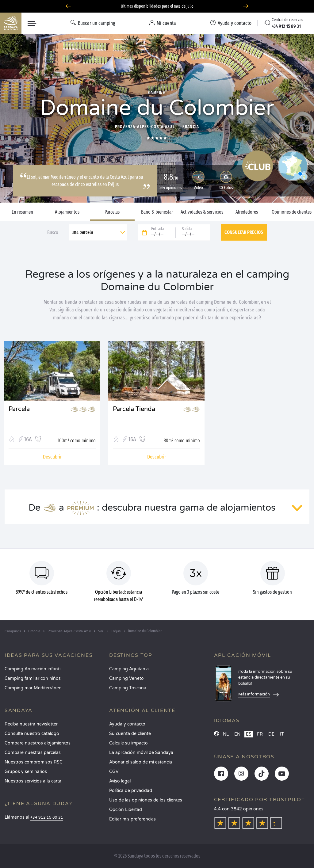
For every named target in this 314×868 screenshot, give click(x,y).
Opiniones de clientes (292, 212)
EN (237, 734)
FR (260, 734)
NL (226, 734)
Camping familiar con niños (33, 678)
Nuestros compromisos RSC (34, 762)
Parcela (19, 409)
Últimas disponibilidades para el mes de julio (157, 6)
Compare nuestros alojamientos (38, 743)
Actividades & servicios (202, 212)
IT (282, 734)
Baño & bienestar (157, 212)
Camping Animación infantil (33, 669)
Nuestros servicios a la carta (33, 781)
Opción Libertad (126, 810)
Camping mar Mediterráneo (33, 688)
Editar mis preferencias (132, 819)
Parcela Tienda (134, 409)
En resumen (22, 212)
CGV (114, 772)
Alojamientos (67, 212)
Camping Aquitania (129, 669)
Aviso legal (120, 781)
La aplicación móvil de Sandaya (141, 753)
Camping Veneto (126, 678)
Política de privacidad (131, 791)
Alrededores (247, 212)
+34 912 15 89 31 (47, 818)
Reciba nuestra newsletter (31, 724)
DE (271, 734)
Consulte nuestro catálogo (32, 734)
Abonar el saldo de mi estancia (141, 762)
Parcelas (112, 212)
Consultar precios (244, 232)
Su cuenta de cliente (130, 734)
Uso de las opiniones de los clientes (146, 800)
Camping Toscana (128, 688)
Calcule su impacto (128, 743)
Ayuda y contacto (127, 724)
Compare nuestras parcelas (33, 753)
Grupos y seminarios (26, 772)
